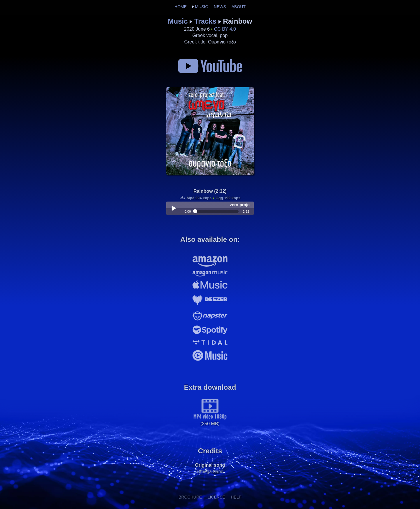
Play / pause (174, 208)
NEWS (220, 7)
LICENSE (216, 497)
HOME (181, 7)
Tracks (205, 21)
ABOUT (239, 7)
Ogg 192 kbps (228, 198)
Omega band (210, 472)
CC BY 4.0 (225, 29)
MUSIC (201, 7)
